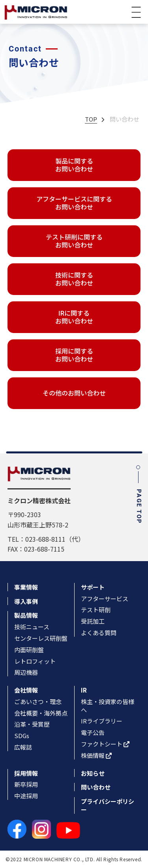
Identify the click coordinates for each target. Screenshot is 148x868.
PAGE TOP (138, 496)
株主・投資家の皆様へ (108, 706)
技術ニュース (32, 627)
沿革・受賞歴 (32, 724)
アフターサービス (105, 599)
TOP (91, 119)
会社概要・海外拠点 (41, 713)
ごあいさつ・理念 (38, 701)
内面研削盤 (29, 650)
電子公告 (93, 732)
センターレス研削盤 (41, 638)
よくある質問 (99, 633)
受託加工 (93, 621)
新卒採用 (26, 784)
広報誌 (23, 747)
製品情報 (26, 615)
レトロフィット (35, 661)
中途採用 (26, 796)
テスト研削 (96, 610)
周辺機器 (26, 672)
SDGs (22, 736)
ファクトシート (105, 744)
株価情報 (96, 755)
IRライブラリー (102, 721)
